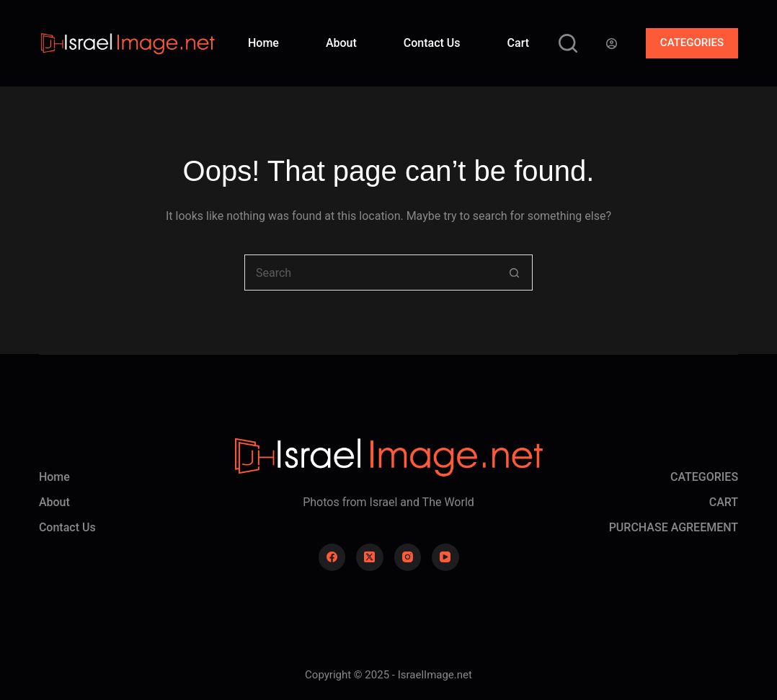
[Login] (612, 44)
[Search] (568, 43)
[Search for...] (370, 273)
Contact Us (432, 43)
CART (724, 502)
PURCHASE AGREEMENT (674, 527)
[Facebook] (332, 557)
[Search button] (515, 273)
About (341, 43)
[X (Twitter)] (370, 557)
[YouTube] (445, 557)
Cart (518, 43)
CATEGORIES (692, 43)
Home (263, 43)
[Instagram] (408, 557)
